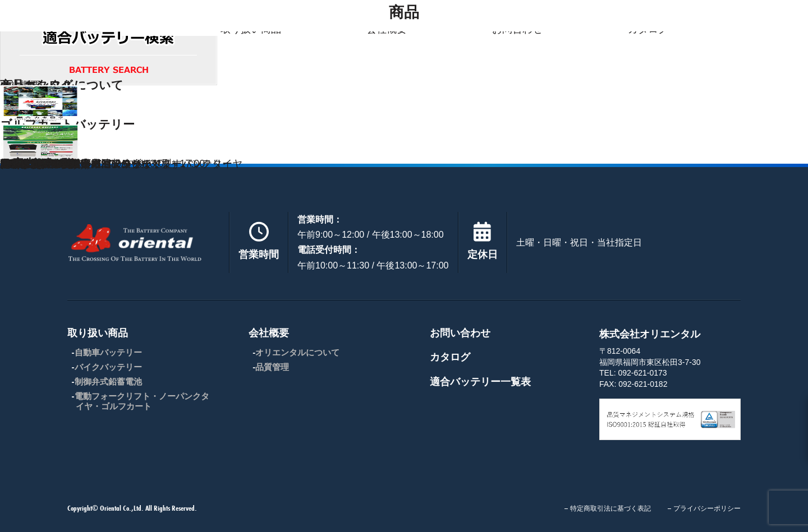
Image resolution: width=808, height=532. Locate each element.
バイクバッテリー (108, 367)
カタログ (450, 357)
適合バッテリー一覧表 (480, 382)
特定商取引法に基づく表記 (610, 508)
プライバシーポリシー (707, 508)
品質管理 (272, 367)
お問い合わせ (460, 333)
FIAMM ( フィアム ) (44, 164)
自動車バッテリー (108, 352)
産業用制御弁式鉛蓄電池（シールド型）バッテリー (116, 164)
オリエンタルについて (297, 352)
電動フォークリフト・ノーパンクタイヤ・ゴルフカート (142, 401)
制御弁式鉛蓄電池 (108, 381)
